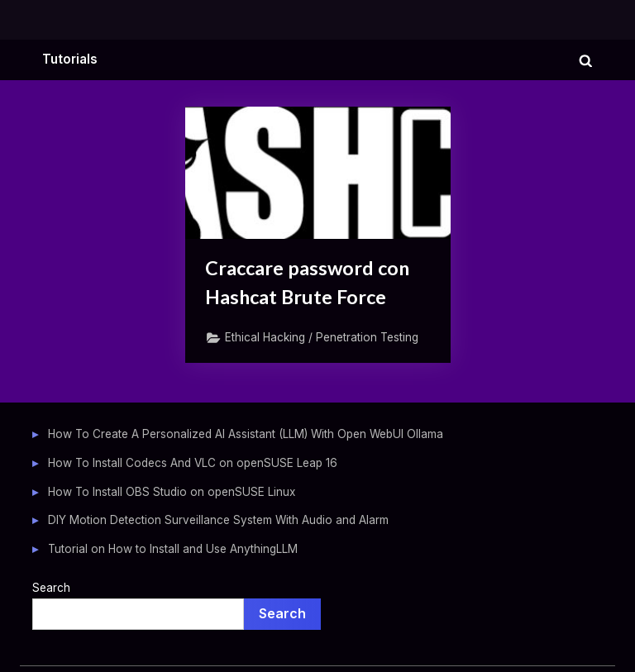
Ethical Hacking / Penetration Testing (322, 337)
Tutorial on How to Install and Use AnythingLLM (173, 549)
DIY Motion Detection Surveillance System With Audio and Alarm (218, 520)
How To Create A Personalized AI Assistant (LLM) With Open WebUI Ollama (246, 434)
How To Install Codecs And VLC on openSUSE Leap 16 (193, 463)
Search (51, 588)
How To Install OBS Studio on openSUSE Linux (172, 492)
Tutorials (70, 59)
